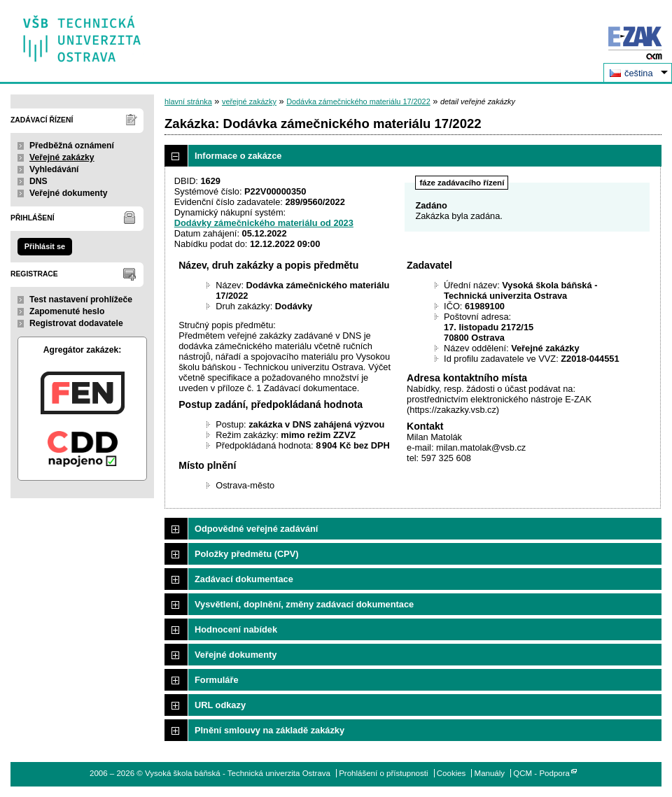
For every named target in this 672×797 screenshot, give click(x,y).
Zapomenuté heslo (67, 311)
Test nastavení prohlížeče (81, 299)
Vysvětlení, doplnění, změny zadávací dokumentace (304, 604)
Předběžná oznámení (72, 146)
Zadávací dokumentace (244, 579)
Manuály (490, 773)
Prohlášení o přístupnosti (383, 773)
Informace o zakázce (238, 156)
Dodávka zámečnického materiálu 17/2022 (358, 101)
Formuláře (217, 680)
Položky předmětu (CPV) (247, 554)
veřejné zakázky (249, 101)
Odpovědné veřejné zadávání (256, 529)
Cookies (451, 773)
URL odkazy (220, 705)
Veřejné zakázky (62, 157)
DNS (38, 181)
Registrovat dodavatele (76, 323)
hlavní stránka (188, 101)
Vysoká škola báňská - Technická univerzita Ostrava (82, 34)
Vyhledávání (54, 169)
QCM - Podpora (541, 773)
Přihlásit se (45, 246)
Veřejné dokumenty (68, 193)
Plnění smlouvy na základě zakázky (269, 730)
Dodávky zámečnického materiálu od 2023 (264, 223)
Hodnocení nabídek (236, 629)
